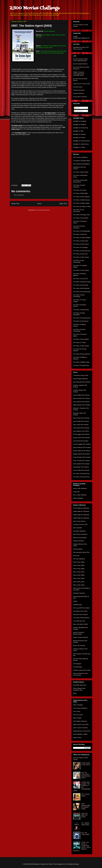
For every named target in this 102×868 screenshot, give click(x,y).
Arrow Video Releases (80, 488)
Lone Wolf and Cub (79, 621)
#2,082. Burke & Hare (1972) (86, 764)
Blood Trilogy (77, 718)
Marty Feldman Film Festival (82, 447)
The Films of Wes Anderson (82, 354)
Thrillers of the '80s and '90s (82, 670)
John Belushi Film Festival (81, 428)
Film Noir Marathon (79, 559)
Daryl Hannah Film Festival (81, 398)
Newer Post (15, 204)
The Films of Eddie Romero (82, 200)
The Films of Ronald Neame (82, 318)
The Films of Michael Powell (82, 282)
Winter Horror (77, 738)
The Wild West (78, 667)
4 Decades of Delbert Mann (82, 161)
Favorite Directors (79, 93)
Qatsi (75, 693)
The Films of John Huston (81, 257)
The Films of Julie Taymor (81, 270)
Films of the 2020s (79, 585)
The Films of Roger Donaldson (79, 314)
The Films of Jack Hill (80, 234)
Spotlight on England (80, 124)
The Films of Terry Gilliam (81, 339)
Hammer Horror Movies (80, 614)
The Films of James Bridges (82, 238)
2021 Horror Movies (79, 521)
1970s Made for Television (81, 508)
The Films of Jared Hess (81, 241)
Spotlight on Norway (79, 134)
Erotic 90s (76, 556)
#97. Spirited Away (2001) (85, 824)
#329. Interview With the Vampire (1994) (86, 806)
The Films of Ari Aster (80, 190)
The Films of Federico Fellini (82, 207)
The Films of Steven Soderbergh (79, 330)
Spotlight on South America (82, 141)
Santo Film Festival (79, 646)
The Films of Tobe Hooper (81, 346)
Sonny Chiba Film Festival (81, 470)
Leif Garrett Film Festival (81, 441)
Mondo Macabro (78, 498)
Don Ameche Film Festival (81, 402)
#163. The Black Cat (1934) (85, 815)
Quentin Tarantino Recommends (79, 633)
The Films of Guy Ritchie (81, 218)
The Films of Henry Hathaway (79, 227)
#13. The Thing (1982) (85, 833)
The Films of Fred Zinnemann (79, 211)
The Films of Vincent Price (81, 477)
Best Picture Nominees (80, 534)
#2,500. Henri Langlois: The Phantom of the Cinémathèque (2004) (82, 786)
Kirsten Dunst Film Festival (81, 438)
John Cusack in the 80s (80, 728)
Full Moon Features (79, 593)
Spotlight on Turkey (79, 147)
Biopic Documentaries (80, 538)
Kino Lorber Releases (80, 495)
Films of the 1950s (79, 565)
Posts (77, 108)
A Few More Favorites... (80, 97)
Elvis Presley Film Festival (81, 418)
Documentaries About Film (81, 552)
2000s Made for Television (81, 518)
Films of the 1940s (79, 562)
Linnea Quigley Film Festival (82, 444)
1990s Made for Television (81, 515)
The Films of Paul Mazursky (82, 292)
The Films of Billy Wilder (81, 193)
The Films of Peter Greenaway (79, 296)
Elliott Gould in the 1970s (81, 725)
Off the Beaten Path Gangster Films (79, 689)
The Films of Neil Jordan (81, 285)
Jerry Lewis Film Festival (81, 425)
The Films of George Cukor (82, 215)
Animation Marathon (79, 531)
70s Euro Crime (78, 715)
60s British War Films (80, 685)
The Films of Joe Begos (80, 247)
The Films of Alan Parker (81, 172)
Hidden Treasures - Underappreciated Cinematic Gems (79, 74)
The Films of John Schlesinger (79, 261)
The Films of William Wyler (81, 362)
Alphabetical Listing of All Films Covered (81, 48)
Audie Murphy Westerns (81, 379)
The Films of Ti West (79, 343)
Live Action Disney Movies (81, 618)
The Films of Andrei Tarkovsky (79, 186)
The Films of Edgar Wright (81, 203)
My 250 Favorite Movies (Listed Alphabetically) (81, 60)
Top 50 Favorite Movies (80, 64)
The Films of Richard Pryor (81, 474)
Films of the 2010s (79, 582)
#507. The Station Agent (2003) (32, 26)
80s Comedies (78, 528)
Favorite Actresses (79, 90)
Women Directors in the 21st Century (80, 674)
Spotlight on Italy (78, 131)
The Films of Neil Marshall (81, 288)
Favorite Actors (78, 87)
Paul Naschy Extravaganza (81, 164)
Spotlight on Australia (80, 121)
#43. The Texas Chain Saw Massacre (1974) (86, 775)
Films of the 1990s (79, 578)
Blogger (77, 864)
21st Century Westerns (80, 708)
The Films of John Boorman (82, 251)
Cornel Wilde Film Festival (81, 395)
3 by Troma (77, 711)
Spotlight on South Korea (81, 144)
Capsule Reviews (78, 541)
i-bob (65, 864)
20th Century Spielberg (80, 157)
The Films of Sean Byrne (81, 321)
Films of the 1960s (79, 569)
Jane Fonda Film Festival (81, 421)
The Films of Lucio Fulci (80, 279)
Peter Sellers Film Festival (81, 464)
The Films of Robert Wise (81, 310)
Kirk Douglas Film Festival (81, 434)
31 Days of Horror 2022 (80, 524)
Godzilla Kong (77, 605)
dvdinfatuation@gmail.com (81, 38)
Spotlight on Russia (79, 138)
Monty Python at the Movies (82, 451)
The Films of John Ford (80, 254)
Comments (78, 111)
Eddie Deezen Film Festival (82, 405)
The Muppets (77, 664)
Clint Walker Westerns (80, 721)
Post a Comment (19, 195)
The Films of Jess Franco (81, 244)
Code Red (76, 492)
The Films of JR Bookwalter (82, 231)
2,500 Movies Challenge (35, 8)
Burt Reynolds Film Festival (82, 382)
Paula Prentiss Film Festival (82, 457)
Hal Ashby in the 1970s (80, 611)
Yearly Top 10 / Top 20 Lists (82, 84)
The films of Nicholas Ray (81, 365)
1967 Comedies (78, 705)
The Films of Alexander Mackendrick (80, 181)
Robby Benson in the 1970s (82, 731)
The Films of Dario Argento (81, 197)
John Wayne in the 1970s (81, 431)
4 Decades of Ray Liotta (81, 375)
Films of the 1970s (79, 572)
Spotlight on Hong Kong (80, 128)
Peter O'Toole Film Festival (81, 461)
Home (39, 204)
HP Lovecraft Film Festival (81, 608)
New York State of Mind (80, 624)
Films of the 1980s (79, 575)
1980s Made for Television (81, 511)
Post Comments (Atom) (43, 210)
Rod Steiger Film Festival (81, 467)
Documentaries (78, 549)
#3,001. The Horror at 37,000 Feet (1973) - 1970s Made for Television (82, 846)
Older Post (63, 204)
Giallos (75, 601)
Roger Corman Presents (81, 637)
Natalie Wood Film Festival (81, 454)
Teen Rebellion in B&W (80, 734)
